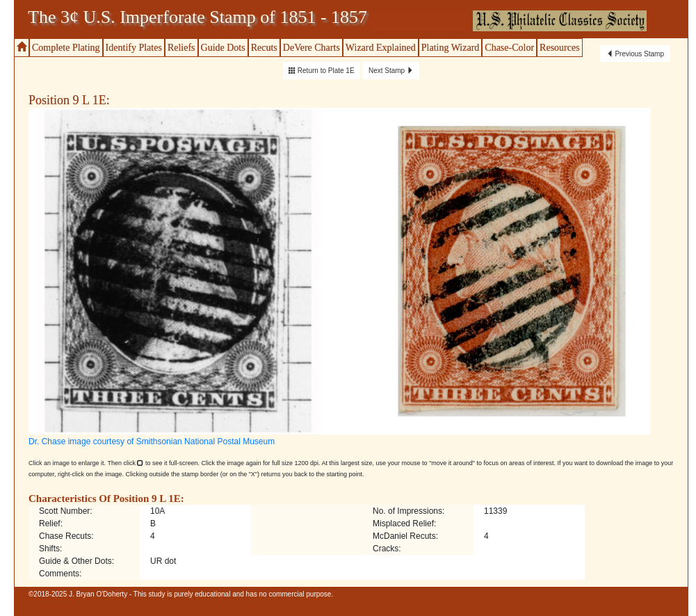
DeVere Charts (311, 48)
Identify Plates (134, 48)
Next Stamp (391, 71)
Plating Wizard (451, 48)
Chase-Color (509, 48)
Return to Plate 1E (322, 71)
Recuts (264, 48)
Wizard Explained (381, 48)
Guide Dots (223, 48)
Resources (560, 48)
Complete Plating (66, 48)
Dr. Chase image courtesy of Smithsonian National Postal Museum (152, 441)
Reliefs (181, 48)
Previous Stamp (635, 54)
